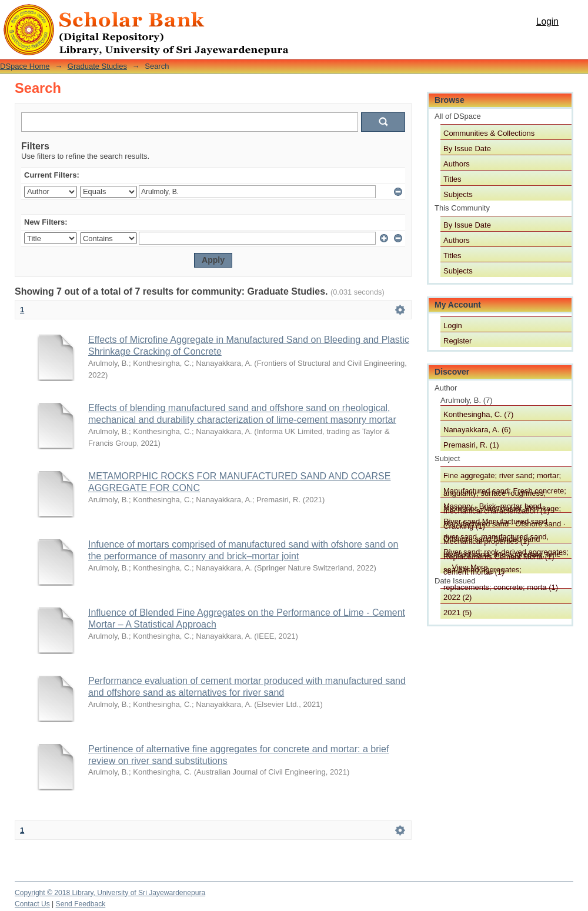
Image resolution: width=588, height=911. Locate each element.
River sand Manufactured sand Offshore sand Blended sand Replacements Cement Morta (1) (499, 522)
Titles (452, 179)
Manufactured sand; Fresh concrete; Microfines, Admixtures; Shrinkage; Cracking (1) (505, 492)
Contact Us (32, 904)
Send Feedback (81, 904)
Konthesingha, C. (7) (478, 414)
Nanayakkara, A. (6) (477, 430)
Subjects (458, 194)
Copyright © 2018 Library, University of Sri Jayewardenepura (110, 893)
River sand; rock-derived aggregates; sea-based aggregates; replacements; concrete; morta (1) (506, 553)
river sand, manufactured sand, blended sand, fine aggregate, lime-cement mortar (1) (503, 538)
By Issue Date (467, 149)
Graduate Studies (97, 66)
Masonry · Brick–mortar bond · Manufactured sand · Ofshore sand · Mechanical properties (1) (504, 507)
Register (457, 341)
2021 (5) (457, 613)
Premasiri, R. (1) (471, 445)
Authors (457, 164)
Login (547, 21)
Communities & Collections (489, 133)
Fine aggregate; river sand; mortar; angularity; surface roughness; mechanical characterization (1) (502, 476)
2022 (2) (457, 597)
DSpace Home (25, 66)
